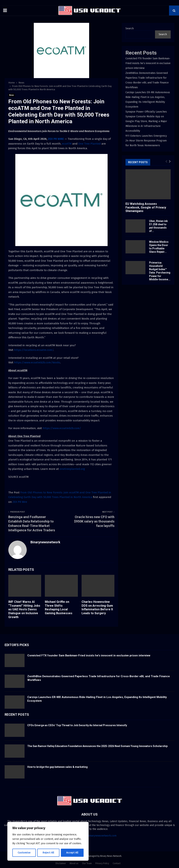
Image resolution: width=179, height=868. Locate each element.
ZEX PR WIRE (56, 139)
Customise (24, 853)
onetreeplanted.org (72, 469)
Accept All (72, 853)
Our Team (87, 863)
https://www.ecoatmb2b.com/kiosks (37, 362)
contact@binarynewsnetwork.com (96, 836)
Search (130, 28)
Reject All (48, 853)
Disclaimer (61, 863)
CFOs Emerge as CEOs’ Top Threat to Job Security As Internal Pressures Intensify (77, 725)
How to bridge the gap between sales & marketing (57, 767)
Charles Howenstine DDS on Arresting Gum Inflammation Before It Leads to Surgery (97, 607)
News (12, 95)
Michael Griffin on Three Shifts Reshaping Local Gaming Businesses (59, 607)
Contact (117, 863)
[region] (48, 841)
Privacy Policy (102, 863)
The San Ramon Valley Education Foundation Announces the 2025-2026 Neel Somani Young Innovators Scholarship (97, 746)
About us (74, 863)
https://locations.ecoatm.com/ (34, 350)
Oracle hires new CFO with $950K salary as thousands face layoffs (94, 521)
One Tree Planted (89, 144)
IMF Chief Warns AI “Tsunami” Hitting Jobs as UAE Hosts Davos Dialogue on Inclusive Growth (24, 609)
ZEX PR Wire (20, 502)
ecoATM (67, 144)
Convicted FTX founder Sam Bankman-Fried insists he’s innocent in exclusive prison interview (148, 63)
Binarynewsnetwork (45, 542)
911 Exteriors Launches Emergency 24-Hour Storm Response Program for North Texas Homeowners (146, 141)
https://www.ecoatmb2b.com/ (62, 428)
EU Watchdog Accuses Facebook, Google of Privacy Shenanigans (146, 207)
